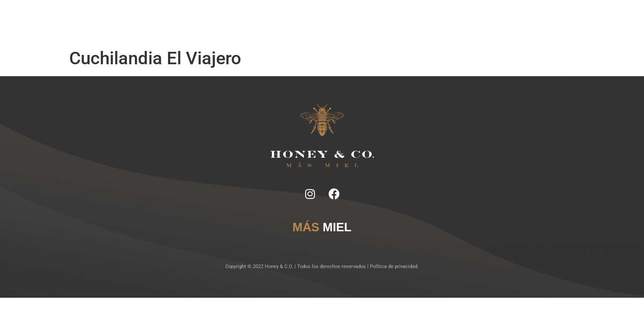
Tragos (296, 22)
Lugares (323, 22)
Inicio (209, 22)
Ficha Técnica (263, 22)
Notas (231, 22)
